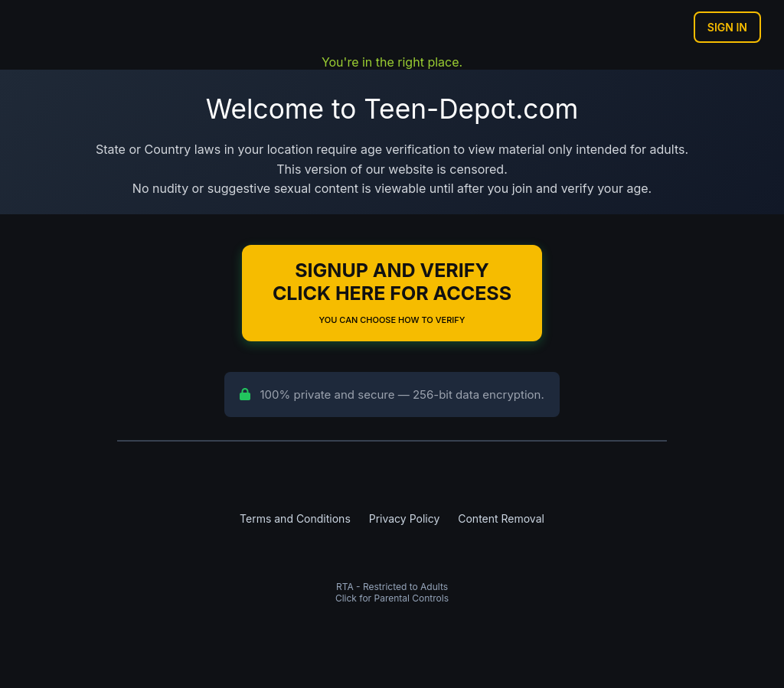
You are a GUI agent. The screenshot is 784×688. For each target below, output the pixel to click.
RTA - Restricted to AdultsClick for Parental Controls (392, 592)
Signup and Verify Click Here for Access (392, 292)
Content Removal (501, 518)
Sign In (727, 27)
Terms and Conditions (295, 518)
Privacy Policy (405, 518)
